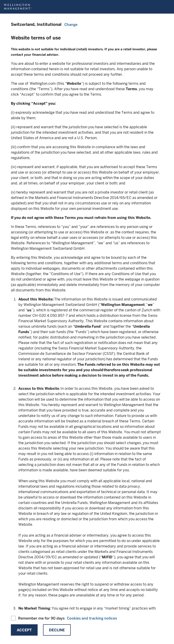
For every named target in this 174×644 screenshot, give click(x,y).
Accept (24, 630)
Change (71, 25)
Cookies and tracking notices (92, 618)
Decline (57, 630)
